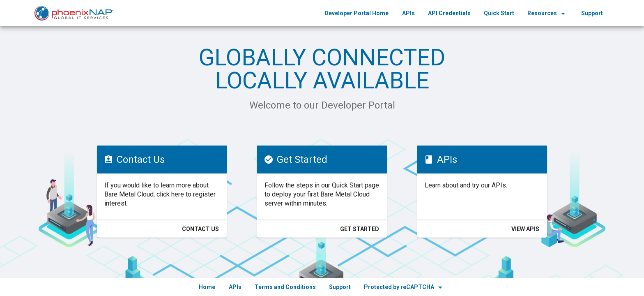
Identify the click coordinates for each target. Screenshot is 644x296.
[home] (74, 13)
